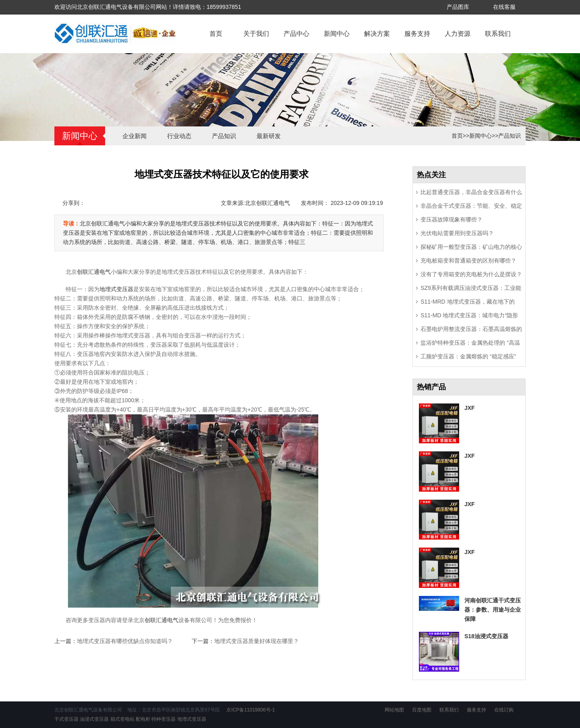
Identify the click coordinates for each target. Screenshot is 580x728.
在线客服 (504, 7)
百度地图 (422, 710)
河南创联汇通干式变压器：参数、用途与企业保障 (493, 610)
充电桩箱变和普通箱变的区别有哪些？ (468, 261)
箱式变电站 (122, 719)
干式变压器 (66, 719)
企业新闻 (135, 136)
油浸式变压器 (94, 719)
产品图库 (458, 7)
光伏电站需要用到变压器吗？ (457, 233)
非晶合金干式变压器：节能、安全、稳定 (471, 206)
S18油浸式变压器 (486, 636)
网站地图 (394, 710)
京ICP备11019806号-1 (250, 710)
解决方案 (377, 34)
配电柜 (143, 719)
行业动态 (179, 136)
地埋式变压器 (116, 289)
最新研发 (269, 136)
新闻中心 (337, 34)
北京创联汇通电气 (267, 203)
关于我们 (256, 34)
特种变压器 (164, 719)
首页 (216, 34)
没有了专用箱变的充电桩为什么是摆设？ (471, 274)
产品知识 (224, 136)
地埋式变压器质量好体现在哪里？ (257, 641)
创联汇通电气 (94, 272)
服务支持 (417, 34)
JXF (470, 408)
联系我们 (498, 34)
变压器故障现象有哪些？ (452, 219)
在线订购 (504, 710)
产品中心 (296, 34)
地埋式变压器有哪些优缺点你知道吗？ (125, 641)
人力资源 (458, 34)
